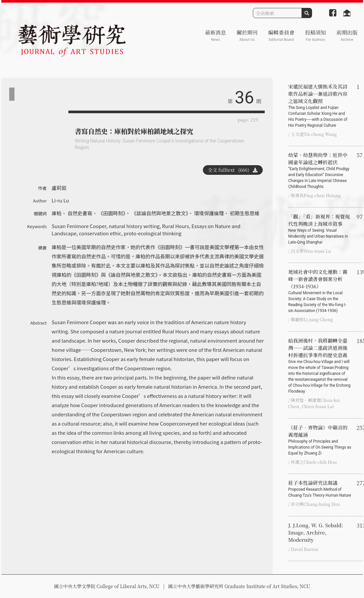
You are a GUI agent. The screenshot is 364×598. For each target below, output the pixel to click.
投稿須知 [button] (315, 35)
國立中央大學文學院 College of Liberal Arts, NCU (107, 586)
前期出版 (347, 35)
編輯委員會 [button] (281, 35)
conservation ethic (100, 233)
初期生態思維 (245, 213)
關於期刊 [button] (247, 35)
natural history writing (134, 226)
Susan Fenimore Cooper (79, 226)
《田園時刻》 (112, 213)
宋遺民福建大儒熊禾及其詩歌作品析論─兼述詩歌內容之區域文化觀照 (320, 106)
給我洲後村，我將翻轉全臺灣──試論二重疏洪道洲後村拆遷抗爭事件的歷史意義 (320, 366)
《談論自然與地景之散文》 (160, 213)
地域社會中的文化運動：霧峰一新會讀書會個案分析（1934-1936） (320, 291)
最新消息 (215, 35)
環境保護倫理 (209, 213)
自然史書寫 (80, 213)
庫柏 (57, 213)
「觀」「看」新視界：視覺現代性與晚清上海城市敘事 (320, 229)
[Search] (277, 13)
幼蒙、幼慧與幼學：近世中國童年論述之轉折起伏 (320, 170)
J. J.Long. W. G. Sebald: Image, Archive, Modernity (316, 532)
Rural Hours (176, 226)
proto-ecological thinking (153, 233)
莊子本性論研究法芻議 (320, 489)
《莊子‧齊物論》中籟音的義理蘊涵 (320, 440)
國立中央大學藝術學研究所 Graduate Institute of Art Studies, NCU (239, 586)
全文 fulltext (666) (233, 170)
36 (244, 98)
